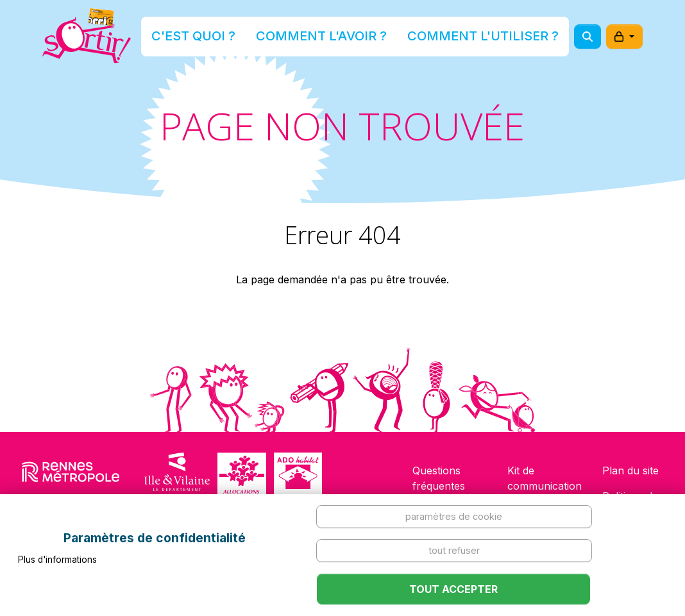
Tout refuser (454, 550)
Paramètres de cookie (454, 516)
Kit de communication (545, 478)
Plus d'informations (57, 560)
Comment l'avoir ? (339, 41)
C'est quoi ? (241, 41)
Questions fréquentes (439, 478)
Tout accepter (453, 589)
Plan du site (630, 470)
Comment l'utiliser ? (460, 41)
